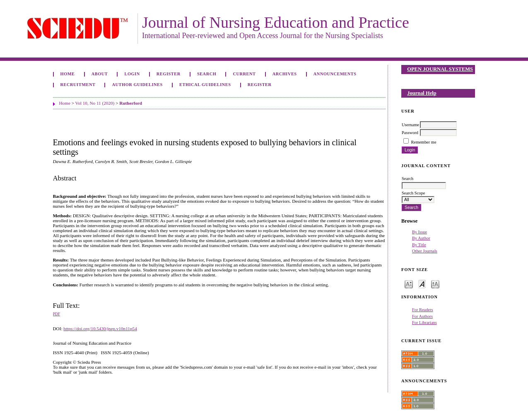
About (100, 74)
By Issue (420, 232)
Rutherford (131, 103)
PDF (57, 314)
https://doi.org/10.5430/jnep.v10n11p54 (100, 329)
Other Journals (425, 251)
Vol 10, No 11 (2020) (95, 103)
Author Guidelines (137, 85)
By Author (421, 238)
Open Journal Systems (440, 69)
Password (410, 133)
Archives (285, 74)
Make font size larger (435, 284)
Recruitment (78, 85)
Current (244, 74)
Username (410, 125)
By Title (419, 245)
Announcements (335, 74)
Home (68, 74)
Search (207, 74)
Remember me (424, 142)
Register (169, 74)
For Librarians (424, 323)
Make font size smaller (409, 284)
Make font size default (422, 284)
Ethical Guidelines (205, 85)
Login (132, 74)
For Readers (423, 310)
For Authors (422, 316)
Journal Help (422, 93)
